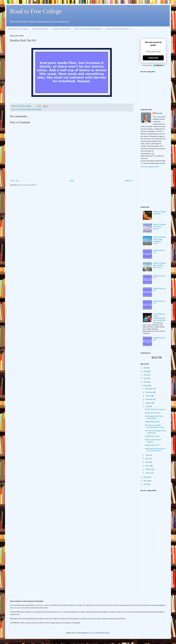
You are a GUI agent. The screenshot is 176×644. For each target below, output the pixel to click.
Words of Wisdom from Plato (160, 213)
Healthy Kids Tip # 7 (152, 445)
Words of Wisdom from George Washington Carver (160, 240)
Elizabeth (159, 113)
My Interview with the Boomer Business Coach (155, 426)
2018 (145, 477)
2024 (145, 371)
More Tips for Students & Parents (88, 29)
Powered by (153, 65)
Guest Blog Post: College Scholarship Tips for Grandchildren (159, 317)
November (149, 392)
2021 (145, 378)
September (149, 399)
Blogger (107, 633)
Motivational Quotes (40, 29)
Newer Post (15, 181)
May (147, 459)
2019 (145, 386)
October (148, 396)
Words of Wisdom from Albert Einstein (160, 227)
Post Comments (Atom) (28, 185)
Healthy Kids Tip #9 (152, 422)
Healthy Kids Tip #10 (153, 413)
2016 (145, 484)
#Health (29, 109)
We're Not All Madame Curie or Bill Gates (155, 432)
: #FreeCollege (21, 109)
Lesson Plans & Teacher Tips (117, 29)
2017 (145, 481)
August (148, 403)
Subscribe (153, 58)
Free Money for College (18, 29)
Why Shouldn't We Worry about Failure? (154, 417)
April (147, 462)
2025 (145, 368)
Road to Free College (36, 11)
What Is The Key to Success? (155, 409)
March (148, 466)
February (149, 469)
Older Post (129, 181)
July (147, 406)
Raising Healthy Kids (61, 29)
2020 (145, 382)
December (149, 389)
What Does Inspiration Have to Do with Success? (155, 450)
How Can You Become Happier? (153, 441)
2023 (145, 375)
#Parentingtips (37, 109)
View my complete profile (150, 167)
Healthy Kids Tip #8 (152, 436)
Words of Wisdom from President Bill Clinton (160, 265)
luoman (92, 633)
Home (72, 181)
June (147, 455)
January (148, 473)
